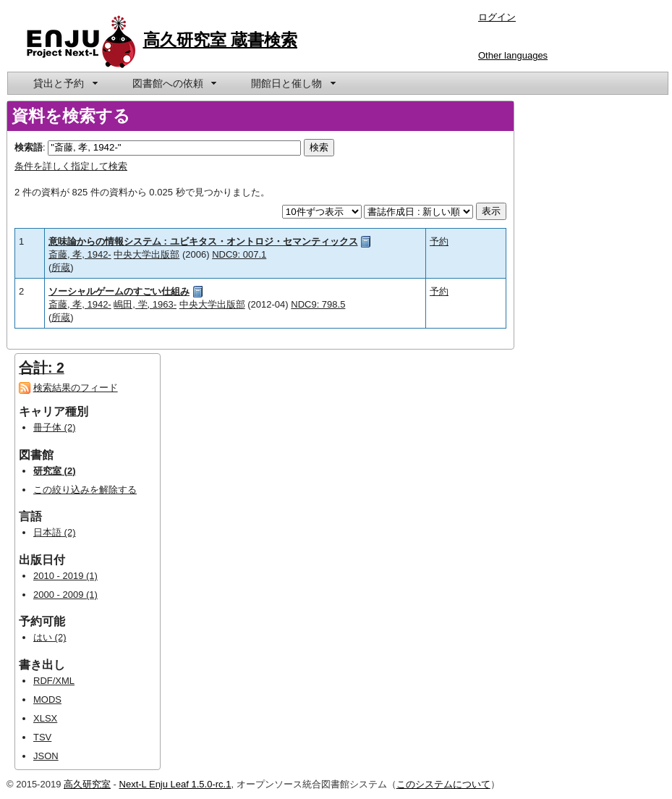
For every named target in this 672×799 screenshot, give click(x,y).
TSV (42, 737)
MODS (47, 699)
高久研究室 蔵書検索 (221, 40)
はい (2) (50, 637)
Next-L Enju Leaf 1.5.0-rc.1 (175, 784)
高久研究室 (87, 784)
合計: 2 (42, 368)
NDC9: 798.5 (318, 304)
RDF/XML (54, 681)
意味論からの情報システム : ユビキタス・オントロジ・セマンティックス (203, 241)
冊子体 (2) (55, 427)
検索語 (29, 147)
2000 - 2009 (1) (65, 595)
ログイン (497, 17)
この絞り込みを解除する (85, 490)
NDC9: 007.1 (239, 254)
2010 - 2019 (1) (65, 576)
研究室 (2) (55, 471)
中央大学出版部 (146, 254)
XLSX (45, 718)
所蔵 (61, 267)
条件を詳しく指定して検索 (71, 166)
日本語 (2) (55, 532)
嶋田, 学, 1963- (145, 304)
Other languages (513, 55)
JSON (46, 756)
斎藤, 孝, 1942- (80, 254)
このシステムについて (443, 784)
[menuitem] (64, 83)
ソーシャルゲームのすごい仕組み (119, 291)
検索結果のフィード (76, 388)
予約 (439, 241)
